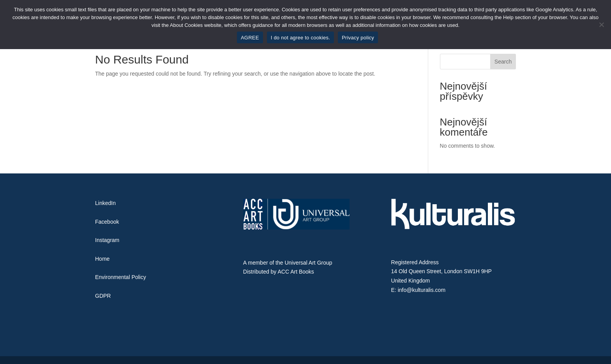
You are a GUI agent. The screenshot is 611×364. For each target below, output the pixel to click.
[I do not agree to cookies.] (601, 25)
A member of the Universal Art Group (288, 263)
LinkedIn (105, 203)
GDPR (103, 296)
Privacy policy (358, 38)
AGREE (250, 38)
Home (102, 259)
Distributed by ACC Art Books (279, 272)
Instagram (107, 240)
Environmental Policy (121, 277)
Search (503, 62)
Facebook (107, 222)
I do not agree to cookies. (300, 38)
